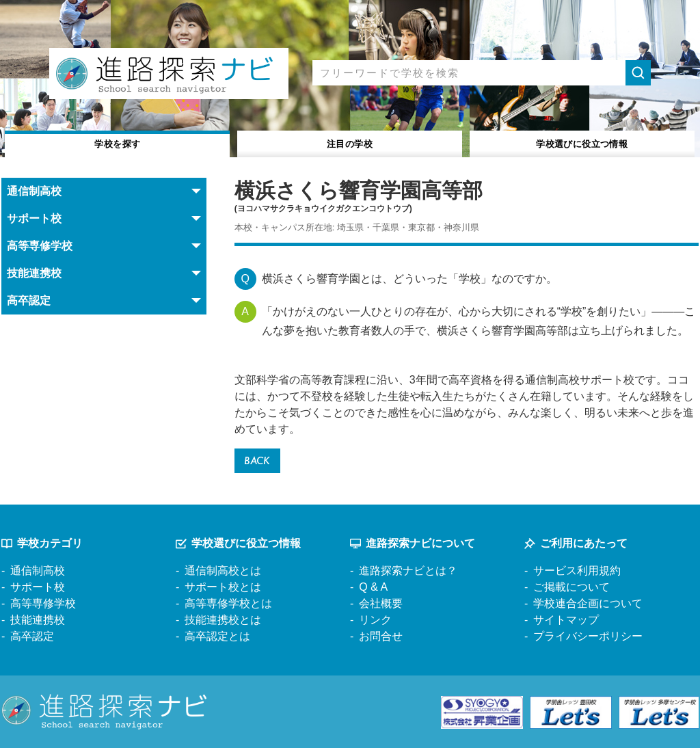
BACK (259, 462)
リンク (375, 622)
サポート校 (38, 590)
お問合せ (381, 639)
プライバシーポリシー (588, 639)
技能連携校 (38, 622)
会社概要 (381, 606)
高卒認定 (32, 639)
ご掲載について (571, 590)
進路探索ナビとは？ (408, 573)
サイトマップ (566, 622)
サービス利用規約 (577, 573)
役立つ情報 (582, 143)
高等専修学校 (43, 606)
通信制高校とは (223, 573)
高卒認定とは (217, 639)
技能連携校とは (223, 622)
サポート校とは (223, 590)
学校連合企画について (588, 606)
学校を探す (118, 143)
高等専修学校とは (228, 606)
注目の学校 (350, 143)
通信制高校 (38, 573)
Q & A (373, 590)
